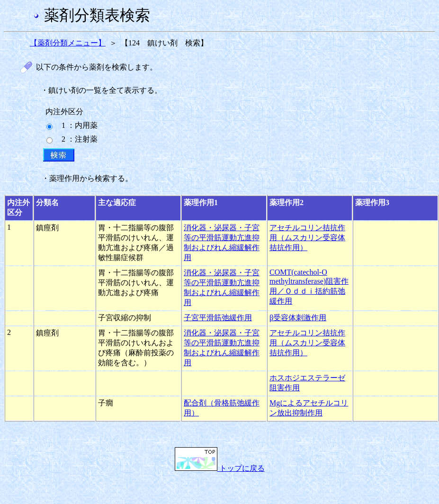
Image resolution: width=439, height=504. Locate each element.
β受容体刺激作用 (298, 318)
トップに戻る (220, 468)
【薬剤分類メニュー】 (68, 43)
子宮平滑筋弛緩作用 (218, 318)
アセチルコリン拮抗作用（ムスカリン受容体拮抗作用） (307, 238)
